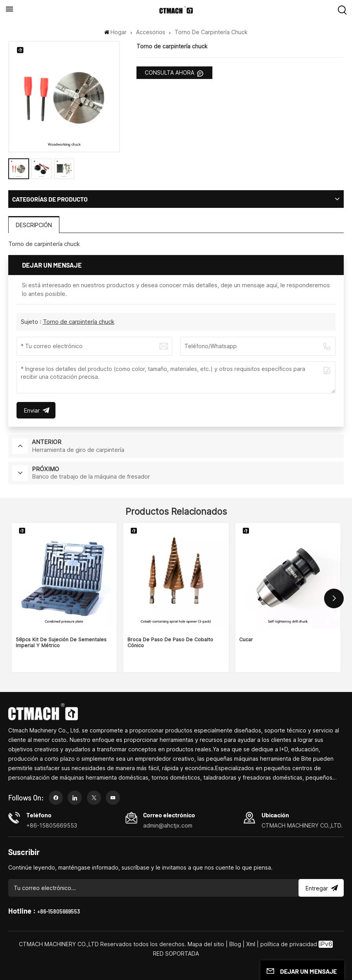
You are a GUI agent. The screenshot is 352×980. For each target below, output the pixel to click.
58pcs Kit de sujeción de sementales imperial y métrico (61, 642)
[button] (334, 598)
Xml (251, 944)
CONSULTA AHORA (170, 72)
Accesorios (151, 32)
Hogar (115, 32)
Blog (235, 944)
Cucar (246, 640)
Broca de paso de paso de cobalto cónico (170, 642)
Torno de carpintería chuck (79, 322)
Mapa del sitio (207, 944)
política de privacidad (289, 944)
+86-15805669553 (59, 911)
